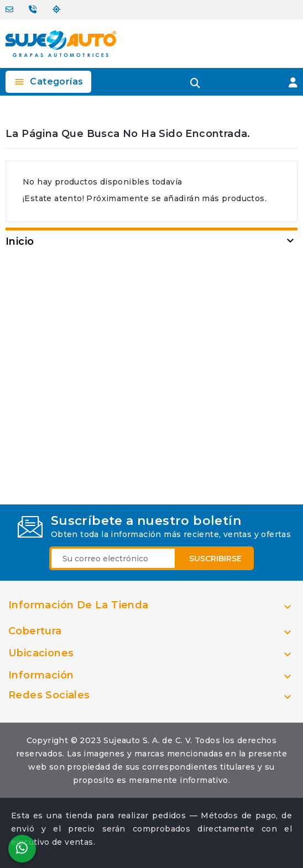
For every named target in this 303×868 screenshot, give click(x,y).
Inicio (20, 241)
